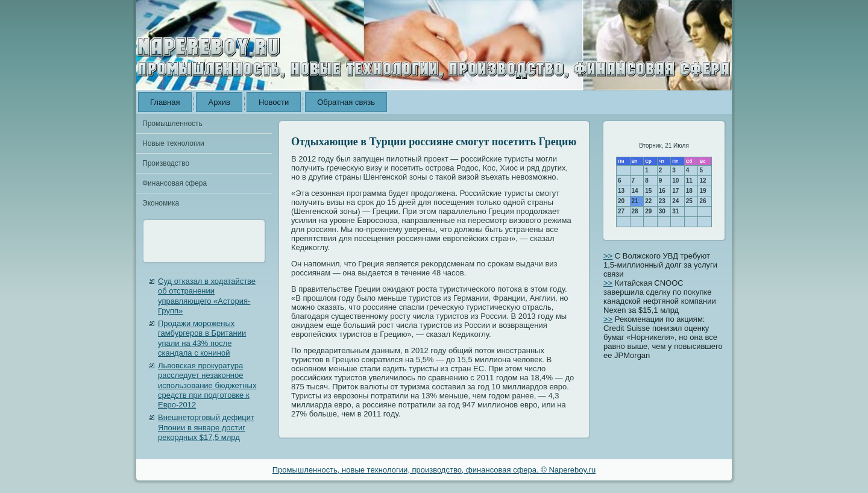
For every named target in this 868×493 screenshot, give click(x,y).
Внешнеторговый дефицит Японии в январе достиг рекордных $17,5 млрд (206, 427)
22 (648, 201)
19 (703, 191)
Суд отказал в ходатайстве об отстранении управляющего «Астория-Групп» (207, 296)
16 (662, 191)
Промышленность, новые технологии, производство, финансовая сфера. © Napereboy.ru (434, 470)
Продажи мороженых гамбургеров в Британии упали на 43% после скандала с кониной (202, 338)
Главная (165, 102)
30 (662, 211)
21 (635, 201)
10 (675, 181)
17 (675, 191)
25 (689, 201)
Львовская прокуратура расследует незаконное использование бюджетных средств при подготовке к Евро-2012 (207, 385)
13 (621, 191)
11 (689, 181)
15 (648, 191)
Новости (274, 102)
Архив (219, 102)
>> (608, 256)
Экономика (161, 203)
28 (635, 211)
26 (703, 201)
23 (662, 201)
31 (675, 211)
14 (635, 191)
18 (689, 191)
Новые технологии (173, 143)
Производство (166, 163)
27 (621, 211)
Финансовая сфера (175, 183)
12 (703, 181)
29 (648, 211)
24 (675, 201)
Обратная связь (346, 102)
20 (621, 201)
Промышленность (172, 124)
